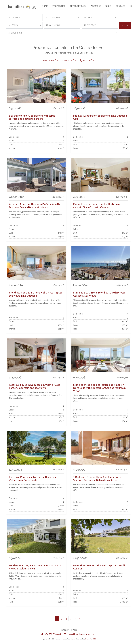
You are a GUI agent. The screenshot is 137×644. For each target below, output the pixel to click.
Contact (121, 6)
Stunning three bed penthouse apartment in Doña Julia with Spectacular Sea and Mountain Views (99, 388)
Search (125, 25)
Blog (108, 6)
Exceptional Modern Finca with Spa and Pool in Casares (100, 567)
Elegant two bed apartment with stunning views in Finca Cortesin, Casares (97, 206)
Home (45, 6)
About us (96, 6)
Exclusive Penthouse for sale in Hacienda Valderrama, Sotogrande (32, 479)
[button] (132, 6)
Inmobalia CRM (90, 639)
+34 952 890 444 (53, 634)
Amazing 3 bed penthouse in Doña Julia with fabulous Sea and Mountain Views (34, 206)
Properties (59, 6)
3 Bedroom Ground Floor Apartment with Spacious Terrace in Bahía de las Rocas (97, 479)
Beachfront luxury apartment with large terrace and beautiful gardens (32, 117)
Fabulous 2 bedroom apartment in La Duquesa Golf (100, 117)
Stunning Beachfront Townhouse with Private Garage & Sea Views (99, 294)
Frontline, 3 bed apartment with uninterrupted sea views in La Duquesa (36, 294)
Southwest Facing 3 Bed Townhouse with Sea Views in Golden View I (35, 567)
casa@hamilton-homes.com (81, 634)
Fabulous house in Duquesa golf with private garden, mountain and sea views (35, 386)
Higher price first (87, 60)
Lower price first (69, 60)
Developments (78, 6)
